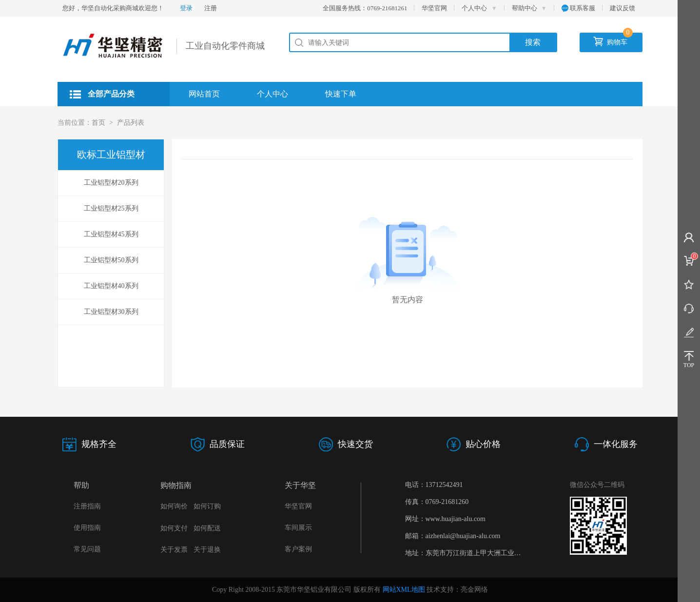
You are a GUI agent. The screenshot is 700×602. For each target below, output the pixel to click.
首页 (98, 123)
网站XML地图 (404, 590)
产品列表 (131, 123)
